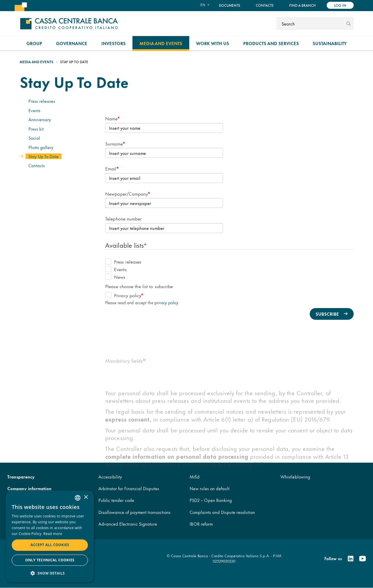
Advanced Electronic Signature (128, 524)
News (115, 277)
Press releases (42, 101)
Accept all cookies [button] (50, 545)
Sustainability (330, 43)
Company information (29, 488)
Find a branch (302, 5)
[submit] (349, 23)
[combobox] (78, 498)
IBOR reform (201, 524)
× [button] (86, 497)
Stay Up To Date (44, 156)
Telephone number (124, 218)
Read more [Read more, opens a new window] (53, 534)
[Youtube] (362, 559)
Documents (230, 5)
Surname (114, 143)
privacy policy (166, 302)
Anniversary (40, 119)
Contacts (265, 5)
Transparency (21, 477)
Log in (340, 5)
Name (111, 118)
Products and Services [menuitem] (271, 43)
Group (34, 43)
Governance (72, 43)
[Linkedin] (351, 559)
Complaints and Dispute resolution (222, 512)
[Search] (310, 23)
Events (34, 110)
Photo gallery (41, 147)
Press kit (36, 129)
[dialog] (50, 536)
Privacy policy (123, 295)
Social (34, 138)
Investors (114, 43)
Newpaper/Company (127, 193)
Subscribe (327, 314)
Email (111, 168)
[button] (50, 573)
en (203, 5)
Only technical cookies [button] (50, 560)
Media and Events (161, 43)
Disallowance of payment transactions (134, 512)
